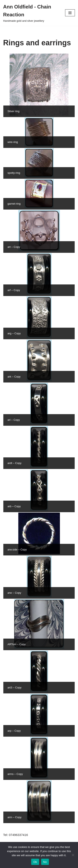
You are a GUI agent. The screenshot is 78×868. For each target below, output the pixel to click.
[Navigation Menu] (70, 13)
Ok (35, 862)
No (45, 862)
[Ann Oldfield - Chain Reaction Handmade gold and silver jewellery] (31, 13)
